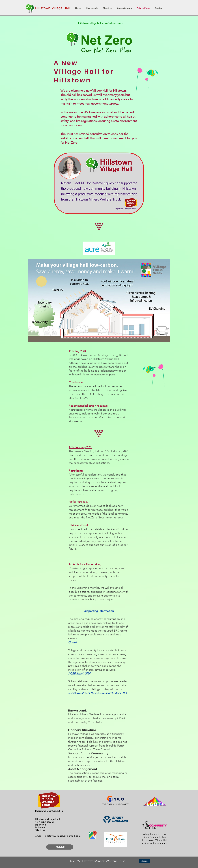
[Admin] (144, 861)
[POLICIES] (60, 847)
